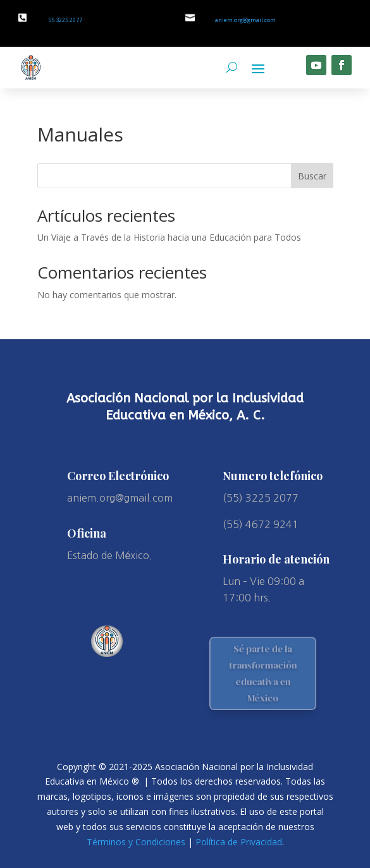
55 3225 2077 (65, 20)
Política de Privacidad (239, 842)
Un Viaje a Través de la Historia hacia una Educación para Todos (169, 237)
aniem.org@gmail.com (245, 20)
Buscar (312, 176)
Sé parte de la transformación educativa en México (263, 673)
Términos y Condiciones (136, 842)
